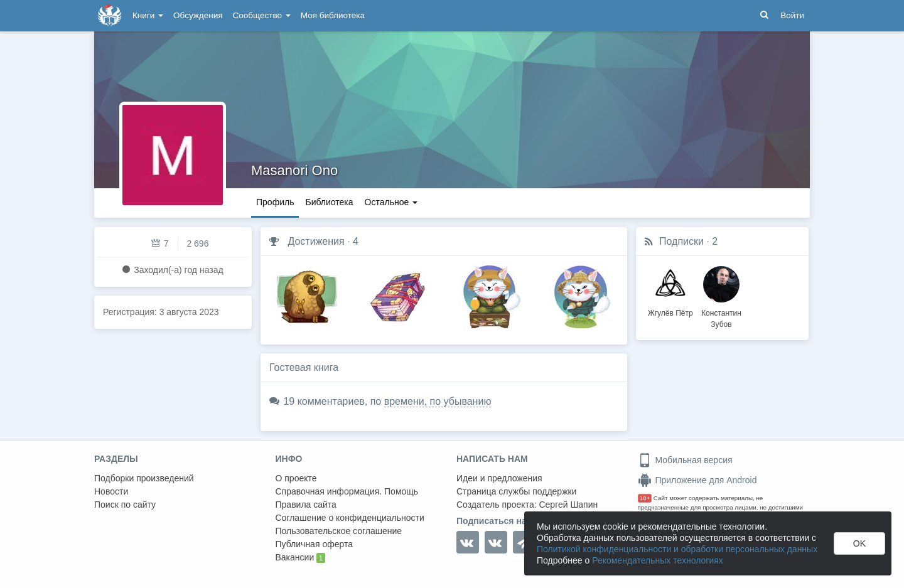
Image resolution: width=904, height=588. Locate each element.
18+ (645, 498)
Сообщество (262, 15)
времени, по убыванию (438, 401)
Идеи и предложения (499, 478)
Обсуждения (198, 15)
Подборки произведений (144, 478)
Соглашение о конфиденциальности (350, 518)
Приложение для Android (697, 480)
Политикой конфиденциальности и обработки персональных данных (677, 549)
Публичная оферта (315, 544)
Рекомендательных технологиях (658, 560)
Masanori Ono (294, 170)
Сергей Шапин (568, 505)
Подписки (681, 241)
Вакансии (300, 558)
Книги (148, 15)
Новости (111, 491)
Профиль (275, 202)
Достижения (316, 241)
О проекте (296, 478)
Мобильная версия (685, 460)
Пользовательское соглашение (339, 531)
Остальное (391, 202)
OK (859, 543)
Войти (792, 15)
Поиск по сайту (125, 505)
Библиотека (329, 202)
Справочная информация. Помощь (347, 491)
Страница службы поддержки (516, 491)
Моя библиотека (333, 15)
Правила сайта (306, 505)
